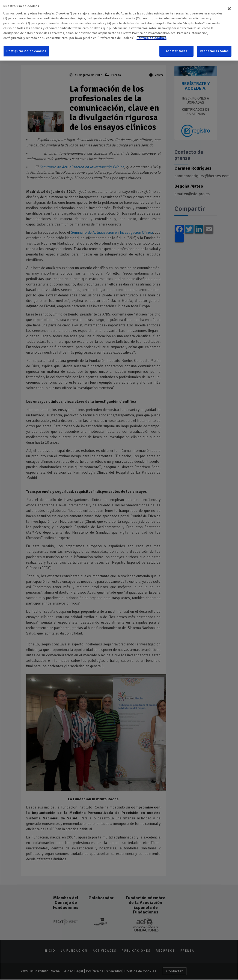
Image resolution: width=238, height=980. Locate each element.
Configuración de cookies (26, 50)
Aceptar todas (177, 50)
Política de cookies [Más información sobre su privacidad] (151, 37)
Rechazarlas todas (214, 50)
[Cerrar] (229, 8)
